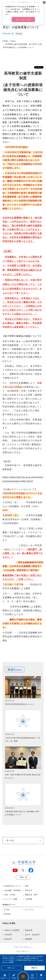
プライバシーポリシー (23, 947)
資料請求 (32, 976)
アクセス (41, 976)
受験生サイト (5, 976)
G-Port (7, 910)
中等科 (7, 935)
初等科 (7, 939)
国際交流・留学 (31, 895)
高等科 (28, 930)
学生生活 (29, 890)
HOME (5, 41)
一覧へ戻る (10, 840)
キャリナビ (29, 910)
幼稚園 (28, 939)
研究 (27, 886)
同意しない (12, 968)
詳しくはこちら (22, 19)
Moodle (8, 914)
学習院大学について (13, 886)
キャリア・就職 (11, 899)
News (13, 41)
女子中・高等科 (31, 935)
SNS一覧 (24, 877)
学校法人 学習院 (11, 930)
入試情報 (14, 976)
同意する (35, 968)
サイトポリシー (23, 951)
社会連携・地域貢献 (13, 890)
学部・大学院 (10, 895)
